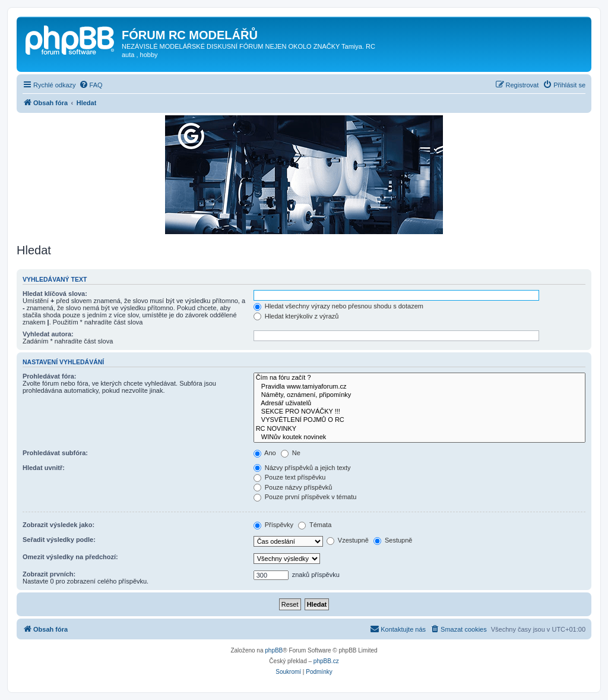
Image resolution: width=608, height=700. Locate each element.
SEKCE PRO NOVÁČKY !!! (419, 412)
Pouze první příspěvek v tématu (305, 497)
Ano (265, 453)
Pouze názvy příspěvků (293, 487)
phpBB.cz (326, 661)
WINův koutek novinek (419, 437)
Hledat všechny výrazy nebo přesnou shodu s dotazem (338, 306)
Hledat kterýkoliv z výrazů (296, 316)
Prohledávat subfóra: (55, 453)
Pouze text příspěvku (290, 477)
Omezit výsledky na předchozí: (70, 557)
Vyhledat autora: (48, 334)
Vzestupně (348, 540)
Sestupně (393, 540)
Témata (315, 525)
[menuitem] (91, 85)
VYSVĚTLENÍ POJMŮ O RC (419, 420)
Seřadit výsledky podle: (59, 540)
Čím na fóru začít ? (419, 378)
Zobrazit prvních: (49, 574)
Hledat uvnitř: (44, 468)
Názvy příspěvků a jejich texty (302, 468)
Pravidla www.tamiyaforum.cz (419, 387)
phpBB (274, 650)
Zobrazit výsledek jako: (58, 525)
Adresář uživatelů (419, 403)
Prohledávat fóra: (49, 376)
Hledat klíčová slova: (55, 294)
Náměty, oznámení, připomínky (419, 395)
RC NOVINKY (419, 429)
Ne (291, 453)
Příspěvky (273, 525)
